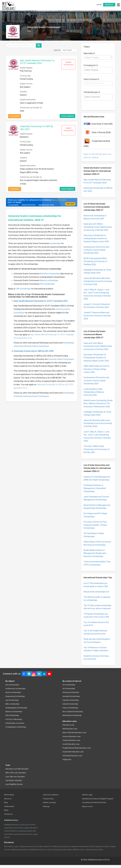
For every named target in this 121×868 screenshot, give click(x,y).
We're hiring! (9, 795)
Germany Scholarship (71, 692)
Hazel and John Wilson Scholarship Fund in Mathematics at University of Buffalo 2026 (98, 227)
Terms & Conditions (51, 795)
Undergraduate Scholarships (16, 708)
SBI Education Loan (70, 729)
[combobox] (98, 57)
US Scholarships (69, 685)
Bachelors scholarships (50, 274)
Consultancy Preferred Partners (94, 802)
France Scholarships (70, 708)
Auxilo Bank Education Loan (73, 752)
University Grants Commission (61, 359)
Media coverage (49, 802)
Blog (6, 802)
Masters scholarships (49, 280)
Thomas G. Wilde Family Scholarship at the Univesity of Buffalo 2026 (97, 449)
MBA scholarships (12, 704)
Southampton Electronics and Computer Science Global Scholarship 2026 (96, 250)
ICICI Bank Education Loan (72, 756)
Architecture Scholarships (16, 689)
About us (8, 799)
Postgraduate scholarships (16, 727)
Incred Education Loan (71, 744)
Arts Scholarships (12, 685)
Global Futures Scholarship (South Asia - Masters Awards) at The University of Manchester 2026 (98, 404)
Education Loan (68, 725)
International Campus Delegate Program (98, 799)
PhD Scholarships (12, 715)
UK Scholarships (69, 689)
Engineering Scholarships (15, 696)
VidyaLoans (67, 760)
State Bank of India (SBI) (98, 124)
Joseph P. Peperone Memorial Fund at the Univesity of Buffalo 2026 (97, 316)
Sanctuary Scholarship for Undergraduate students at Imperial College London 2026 (96, 238)
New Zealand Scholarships (73, 712)
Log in (99, 5)
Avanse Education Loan (72, 737)
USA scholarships (23, 289)
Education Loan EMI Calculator (17, 769)
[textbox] (99, 70)
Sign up (109, 5)
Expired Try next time (68, 63)
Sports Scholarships (13, 692)
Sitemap (46, 806)
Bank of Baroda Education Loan (74, 733)
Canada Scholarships (71, 700)
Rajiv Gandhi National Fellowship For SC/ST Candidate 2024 (37, 62)
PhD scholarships (47, 284)
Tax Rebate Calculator (14, 781)
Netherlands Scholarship (72, 715)
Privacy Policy (48, 799)
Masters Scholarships (14, 712)
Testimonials (9, 806)
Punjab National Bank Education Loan (77, 748)
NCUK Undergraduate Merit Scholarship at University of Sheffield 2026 (95, 261)
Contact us (8, 814)
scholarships (55, 243)
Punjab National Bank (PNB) (97, 143)
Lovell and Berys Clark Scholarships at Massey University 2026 (94, 392)
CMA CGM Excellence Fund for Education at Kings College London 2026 (97, 369)
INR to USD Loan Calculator (16, 773)
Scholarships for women (15, 723)
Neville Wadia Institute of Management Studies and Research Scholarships (95, 553)
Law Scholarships (12, 700)
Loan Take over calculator (15, 777)
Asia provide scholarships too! (96, 592)
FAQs (6, 810)
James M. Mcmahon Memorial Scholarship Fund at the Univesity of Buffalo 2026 (98, 281)
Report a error (87, 806)
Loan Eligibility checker (14, 784)
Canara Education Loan (71, 740)
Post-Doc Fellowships (14, 719)
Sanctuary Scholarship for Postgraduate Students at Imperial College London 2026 (96, 358)
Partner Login (87, 795)
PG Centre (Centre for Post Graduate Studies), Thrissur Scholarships (95, 525)
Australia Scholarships (71, 696)
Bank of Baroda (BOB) (97, 133)
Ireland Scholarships (70, 704)
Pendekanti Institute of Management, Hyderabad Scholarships (95, 488)
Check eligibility (67, 116)
